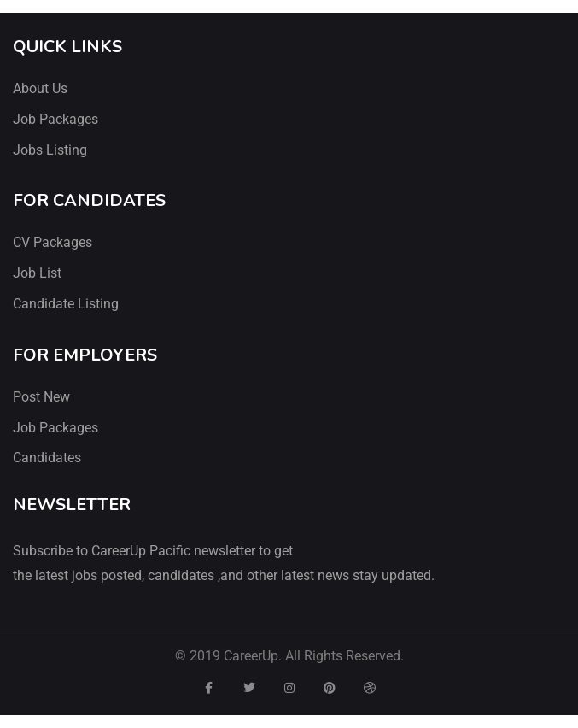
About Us (40, 88)
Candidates (47, 458)
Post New (41, 397)
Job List (37, 273)
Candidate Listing (66, 304)
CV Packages (53, 242)
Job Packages (55, 119)
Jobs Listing (50, 150)
